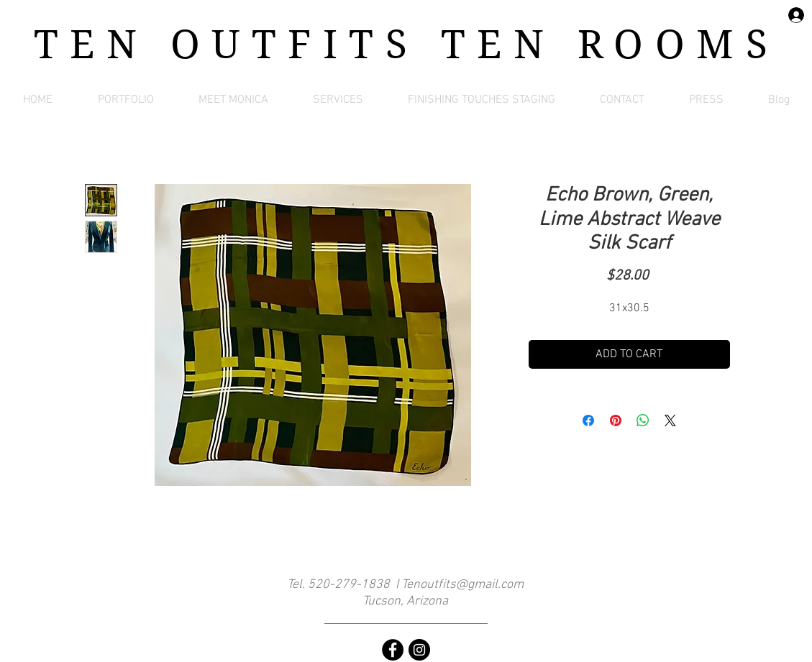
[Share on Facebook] (588, 420)
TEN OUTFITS (237, 45)
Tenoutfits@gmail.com (462, 585)
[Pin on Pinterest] (616, 420)
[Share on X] (670, 420)
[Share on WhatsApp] (643, 420)
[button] (126, 100)
